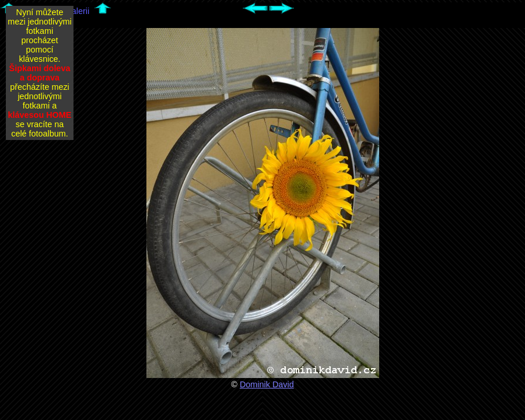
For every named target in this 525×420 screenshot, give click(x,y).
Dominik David (267, 384)
